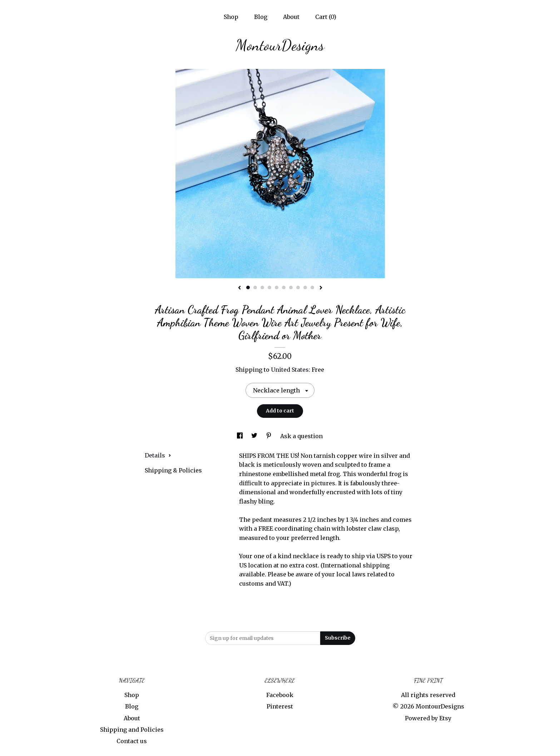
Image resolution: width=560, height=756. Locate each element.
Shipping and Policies (132, 730)
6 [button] (284, 287)
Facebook (280, 695)
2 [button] (255, 287)
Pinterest (280, 706)
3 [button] (262, 287)
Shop (231, 17)
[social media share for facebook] (241, 436)
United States (290, 370)
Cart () (326, 17)
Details (158, 455)
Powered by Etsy (428, 718)
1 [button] (248, 287)
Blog (261, 17)
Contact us (132, 741)
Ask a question (301, 436)
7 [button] (291, 287)
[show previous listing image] (239, 288)
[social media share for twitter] (255, 436)
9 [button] (305, 287)
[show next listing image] (321, 288)
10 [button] (312, 287)
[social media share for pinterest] (269, 436)
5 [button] (277, 287)
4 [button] (269, 287)
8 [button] (298, 287)
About (291, 17)
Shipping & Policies (173, 470)
